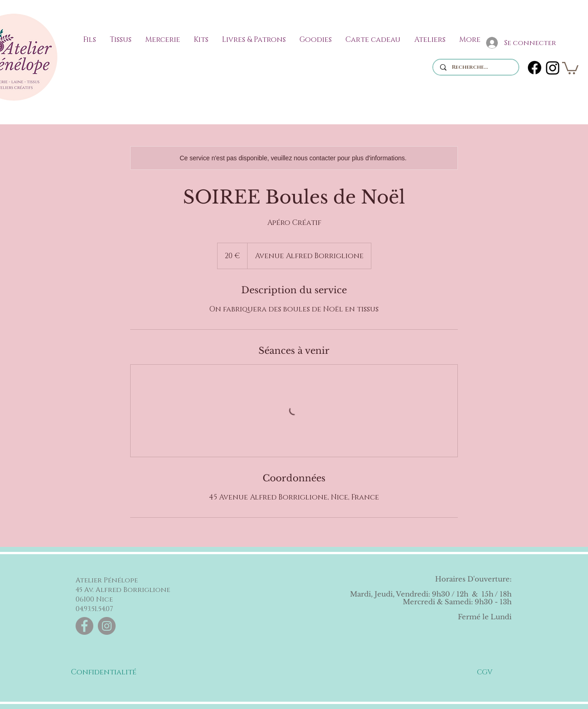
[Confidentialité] (104, 672)
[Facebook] (535, 68)
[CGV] (485, 672)
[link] (570, 67)
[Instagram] (553, 68)
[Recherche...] (476, 67)
